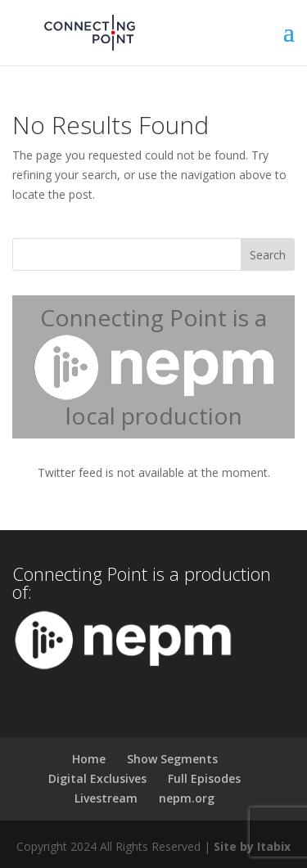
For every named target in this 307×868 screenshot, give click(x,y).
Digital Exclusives (97, 778)
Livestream (106, 798)
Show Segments (172, 759)
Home (89, 759)
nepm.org (187, 798)
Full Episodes (204, 778)
